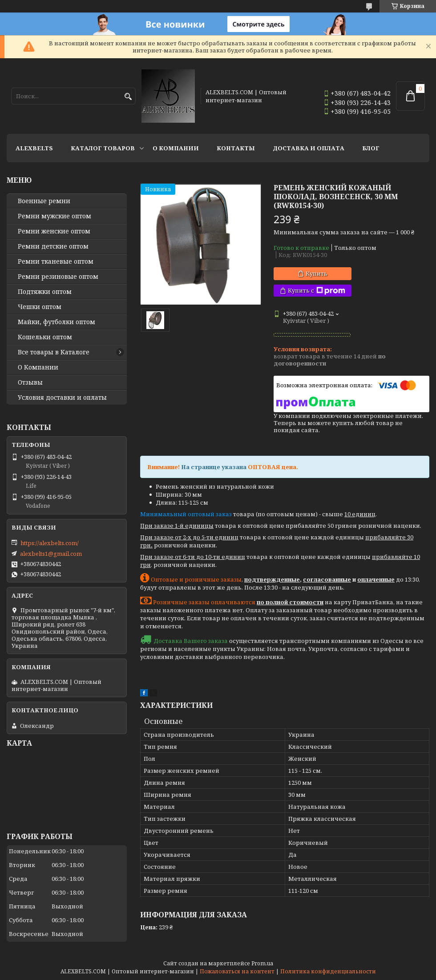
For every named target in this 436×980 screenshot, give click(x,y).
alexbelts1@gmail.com (51, 554)
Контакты (236, 148)
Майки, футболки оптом (57, 322)
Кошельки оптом (45, 337)
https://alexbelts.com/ (50, 543)
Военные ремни (44, 201)
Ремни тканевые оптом (56, 261)
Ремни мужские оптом (54, 216)
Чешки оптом (40, 307)
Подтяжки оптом (45, 292)
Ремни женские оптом (54, 231)
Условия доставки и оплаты (62, 398)
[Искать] (128, 97)
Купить (317, 273)
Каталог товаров (103, 148)
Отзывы (30, 382)
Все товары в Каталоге (54, 352)
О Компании (176, 148)
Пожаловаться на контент (237, 971)
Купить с (317, 291)
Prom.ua (262, 963)
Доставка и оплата (309, 148)
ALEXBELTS (34, 148)
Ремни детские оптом (53, 246)
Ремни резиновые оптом (58, 277)
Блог (371, 148)
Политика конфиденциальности (328, 971)
